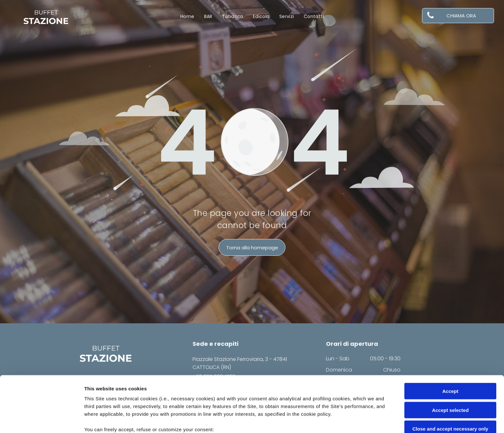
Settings (327, 420)
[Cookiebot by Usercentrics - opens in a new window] (42, 420)
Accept (450, 339)
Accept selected (450, 358)
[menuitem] (187, 17)
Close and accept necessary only (450, 377)
